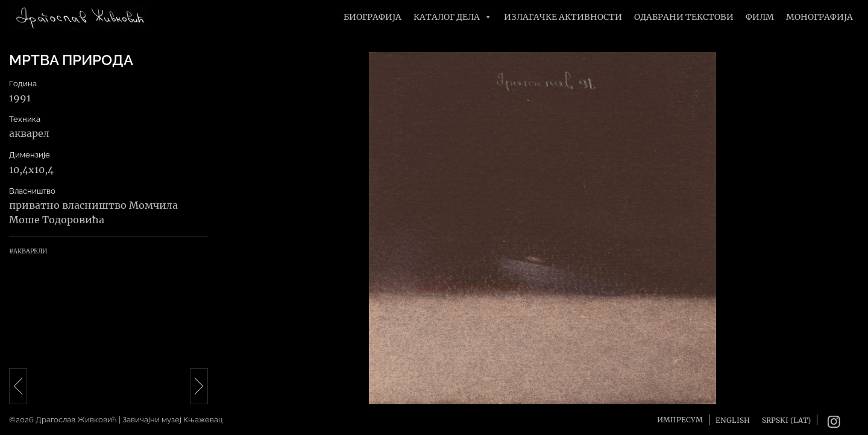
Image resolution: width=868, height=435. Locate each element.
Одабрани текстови (684, 17)
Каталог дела (453, 17)
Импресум (680, 420)
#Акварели (28, 251)
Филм (760, 17)
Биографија (373, 17)
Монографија (819, 17)
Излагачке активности (563, 17)
